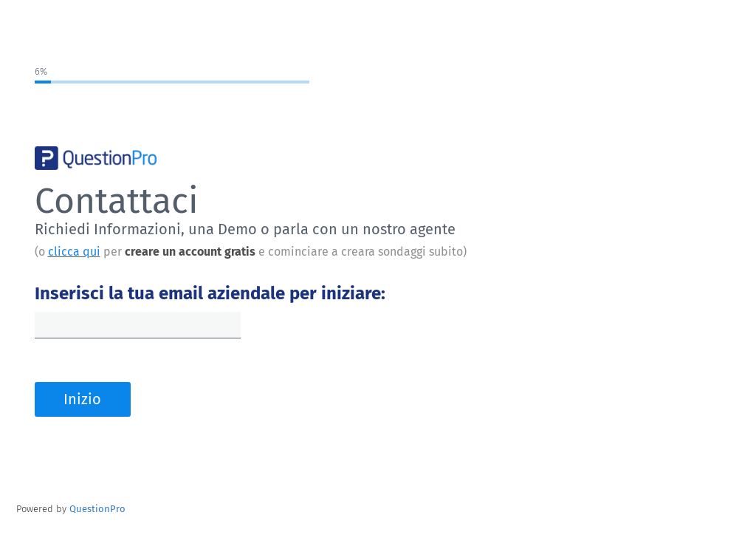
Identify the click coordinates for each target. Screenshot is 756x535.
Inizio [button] (82, 399)
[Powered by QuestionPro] (97, 509)
